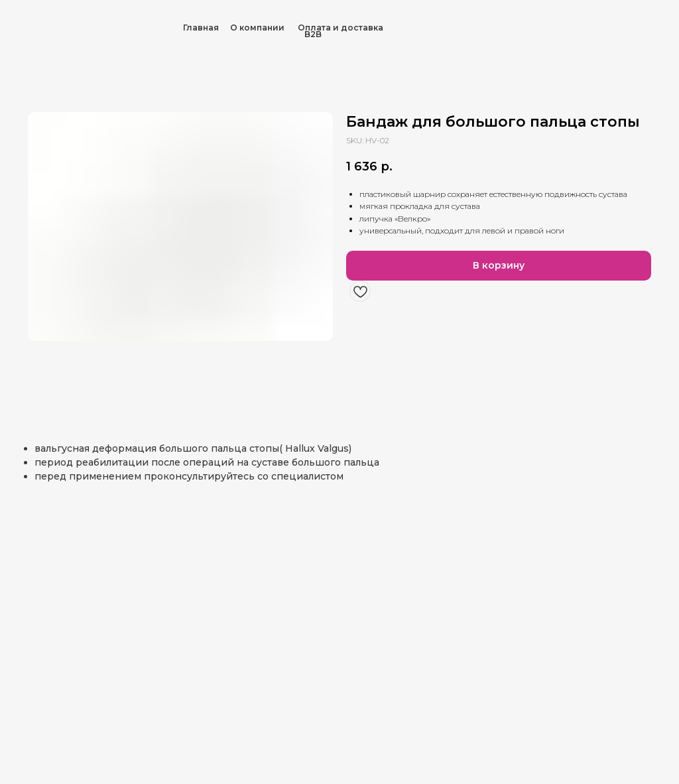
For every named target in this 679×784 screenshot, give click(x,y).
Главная (201, 28)
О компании (257, 28)
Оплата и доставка (340, 28)
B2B (313, 34)
